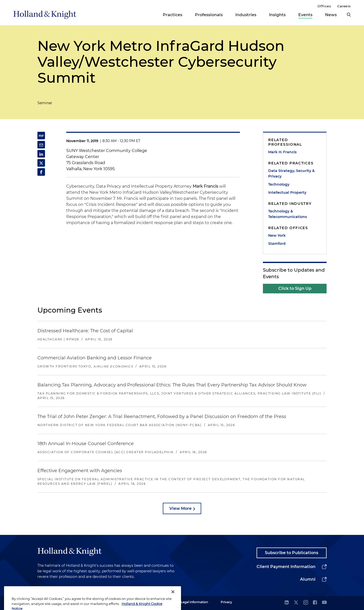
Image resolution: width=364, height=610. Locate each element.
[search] (349, 15)
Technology (279, 184)
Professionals (209, 15)
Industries (246, 15)
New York (277, 235)
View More (180, 508)
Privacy (226, 602)
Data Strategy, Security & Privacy (291, 173)
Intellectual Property (287, 192)
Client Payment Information (286, 567)
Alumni (308, 579)
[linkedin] (287, 603)
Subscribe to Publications (292, 553)
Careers (344, 6)
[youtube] (324, 603)
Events (305, 15)
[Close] (173, 597)
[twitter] (296, 603)
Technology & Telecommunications (288, 214)
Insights (277, 15)
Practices (173, 15)
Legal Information (194, 602)
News (331, 15)
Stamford (277, 244)
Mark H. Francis (282, 152)
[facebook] (315, 603)
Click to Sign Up (295, 288)
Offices (324, 6)
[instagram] (306, 603)
